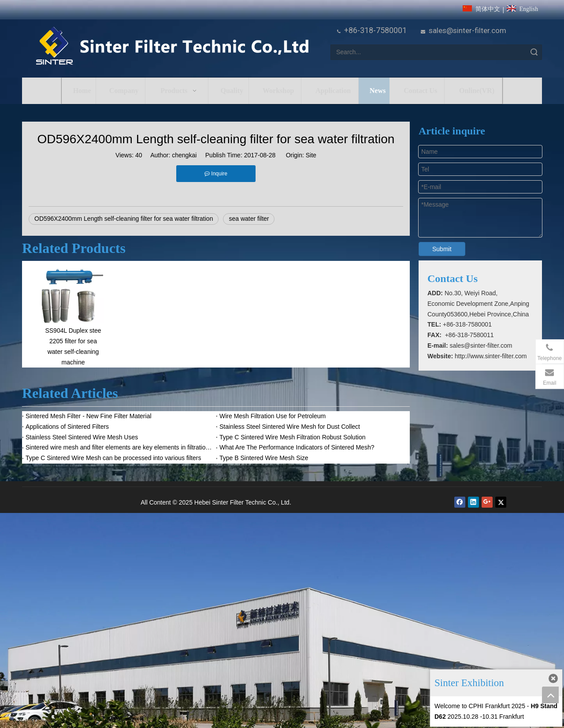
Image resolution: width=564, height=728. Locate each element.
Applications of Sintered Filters (67, 427)
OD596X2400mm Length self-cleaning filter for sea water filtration (124, 219)
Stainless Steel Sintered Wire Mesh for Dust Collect (290, 427)
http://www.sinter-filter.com (491, 356)
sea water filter (249, 219)
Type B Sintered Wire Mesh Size (264, 458)
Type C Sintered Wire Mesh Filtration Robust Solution (292, 437)
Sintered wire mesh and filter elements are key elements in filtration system (119, 447)
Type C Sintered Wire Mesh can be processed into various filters (113, 458)
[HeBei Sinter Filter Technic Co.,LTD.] (172, 46)
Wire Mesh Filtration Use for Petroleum (273, 416)
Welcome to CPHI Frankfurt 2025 (480, 706)
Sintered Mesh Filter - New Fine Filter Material (89, 416)
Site (311, 155)
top (550, 695)
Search (534, 52)
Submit (442, 249)
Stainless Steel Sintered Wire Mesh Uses (82, 437)
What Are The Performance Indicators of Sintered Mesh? (297, 447)
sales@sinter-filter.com (468, 30)
